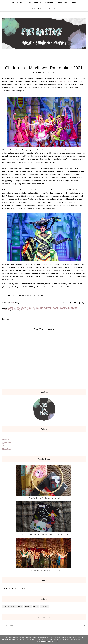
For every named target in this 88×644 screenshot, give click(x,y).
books (36, 606)
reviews (7, 310)
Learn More (41, 642)
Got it (51, 642)
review (74, 308)
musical (28, 606)
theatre (16, 310)
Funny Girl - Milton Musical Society (45, 571)
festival (44, 606)
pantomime (65, 308)
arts (11, 308)
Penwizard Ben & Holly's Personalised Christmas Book (45, 534)
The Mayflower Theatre (64, 81)
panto (55, 308)
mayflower (26, 308)
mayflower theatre (42, 308)
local (17, 308)
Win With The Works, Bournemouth (45, 498)
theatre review (28, 310)
